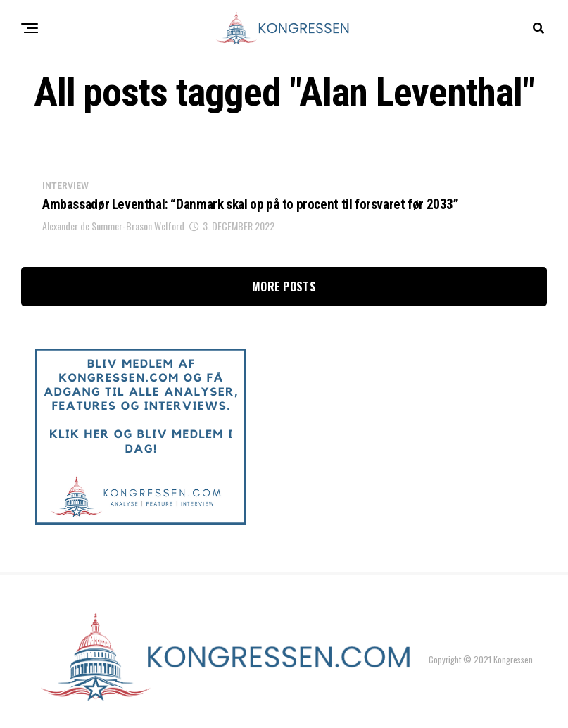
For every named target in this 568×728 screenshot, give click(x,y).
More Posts (284, 289)
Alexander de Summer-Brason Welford (113, 228)
